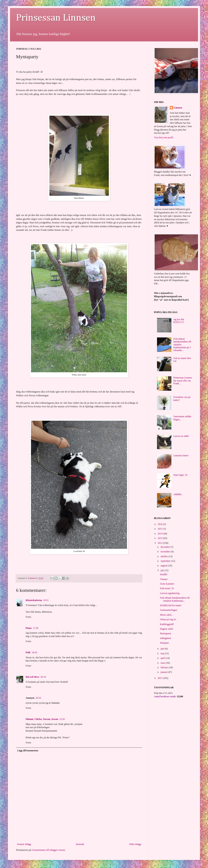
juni (163, 649)
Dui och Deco (32, 677)
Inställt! (164, 574)
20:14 (43, 677)
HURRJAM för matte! (171, 605)
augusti (164, 566)
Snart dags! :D (180, 475)
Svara (28, 617)
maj (163, 653)
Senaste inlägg (24, 844)
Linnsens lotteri (181, 456)
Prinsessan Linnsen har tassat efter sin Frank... (183, 381)
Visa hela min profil (164, 137)
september (166, 561)
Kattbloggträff (167, 624)
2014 (160, 534)
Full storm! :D (167, 588)
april (163, 658)
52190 (180, 696)
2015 (160, 529)
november (166, 552)
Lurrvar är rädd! (181, 436)
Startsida (80, 844)
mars (163, 663)
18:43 (34, 652)
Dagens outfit (166, 629)
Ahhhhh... (178, 494)
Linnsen (178, 108)
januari (164, 672)
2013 (160, 538)
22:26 (62, 719)
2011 (160, 678)
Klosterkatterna (34, 600)
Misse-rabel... (167, 615)
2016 (160, 524)
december (166, 547)
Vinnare (164, 579)
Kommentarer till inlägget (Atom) (49, 850)
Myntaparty (166, 633)
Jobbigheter (166, 638)
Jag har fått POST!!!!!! (179, 321)
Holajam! (164, 643)
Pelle (28, 652)
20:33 (38, 698)
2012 (160, 543)
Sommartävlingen (168, 610)
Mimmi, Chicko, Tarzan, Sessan (42, 719)
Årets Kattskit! (167, 584)
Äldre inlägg (135, 844)
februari (165, 667)
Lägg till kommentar (28, 751)
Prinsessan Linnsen (56, 18)
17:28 (35, 628)
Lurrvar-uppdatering (170, 593)
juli (162, 570)
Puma (29, 628)
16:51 (46, 600)
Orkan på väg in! (168, 619)
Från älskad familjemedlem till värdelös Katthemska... (175, 599)
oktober (165, 556)
